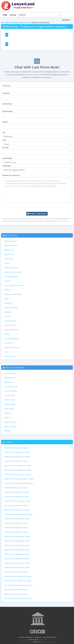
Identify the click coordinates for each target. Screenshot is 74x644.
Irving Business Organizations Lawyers (16, 523)
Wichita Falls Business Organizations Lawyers (18, 598)
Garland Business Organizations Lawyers (17, 510)
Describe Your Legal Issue (11, 175)
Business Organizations (11, 277)
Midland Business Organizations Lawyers (17, 554)
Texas (7, 23)
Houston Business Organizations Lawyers (17, 519)
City (4, 132)
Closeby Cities (9, 442)
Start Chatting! (37, 214)
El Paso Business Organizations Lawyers (16, 497)
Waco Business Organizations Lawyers (16, 594)
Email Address (7, 104)
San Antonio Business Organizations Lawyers (18, 585)
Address (5, 122)
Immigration (8, 312)
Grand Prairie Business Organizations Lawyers (18, 514)
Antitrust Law (8, 259)
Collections (8, 281)
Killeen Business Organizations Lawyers (16, 528)
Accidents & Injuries (10, 373)
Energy (6, 299)
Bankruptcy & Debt (10, 378)
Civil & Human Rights (11, 391)
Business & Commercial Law (13, 272)
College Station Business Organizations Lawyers (19, 479)
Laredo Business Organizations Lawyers (16, 532)
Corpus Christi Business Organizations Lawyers (19, 483)
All (2, 23)
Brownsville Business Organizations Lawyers (18, 470)
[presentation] (37, 207)
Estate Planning (9, 409)
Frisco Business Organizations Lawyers (16, 505)
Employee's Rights (10, 404)
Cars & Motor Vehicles (11, 387)
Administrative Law (10, 241)
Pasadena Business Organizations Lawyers (17, 563)
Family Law (8, 413)
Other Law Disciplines (15, 367)
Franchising (8, 303)
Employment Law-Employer (13, 294)
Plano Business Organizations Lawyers (16, 572)
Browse (13, 15)
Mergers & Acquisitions (11, 330)
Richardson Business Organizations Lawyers (18, 576)
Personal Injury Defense (12, 339)
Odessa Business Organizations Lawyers (17, 559)
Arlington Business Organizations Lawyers (17, 457)
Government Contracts (11, 308)
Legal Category (8, 158)
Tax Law (7, 352)
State (4, 140)
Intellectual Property (10, 325)
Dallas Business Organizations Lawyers (16, 488)
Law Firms (67, 20)
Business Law (25, 23)
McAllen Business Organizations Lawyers (17, 545)
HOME (5, 15)
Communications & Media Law (14, 285)
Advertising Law (9, 250)
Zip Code (5, 148)
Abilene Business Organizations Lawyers (17, 448)
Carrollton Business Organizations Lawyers (17, 474)
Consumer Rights (9, 395)
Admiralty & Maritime (11, 246)
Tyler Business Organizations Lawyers (16, 590)
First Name (6, 86)
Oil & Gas (7, 334)
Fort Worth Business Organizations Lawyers (18, 501)
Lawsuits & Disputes (10, 426)
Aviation (7, 263)
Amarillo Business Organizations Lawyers (17, 452)
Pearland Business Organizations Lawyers (17, 567)
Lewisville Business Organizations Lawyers (17, 536)
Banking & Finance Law (11, 268)
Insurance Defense (10, 321)
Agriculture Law (9, 254)
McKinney (15, 23)
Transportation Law (10, 356)
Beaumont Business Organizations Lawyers (18, 466)
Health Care (8, 418)
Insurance (7, 316)
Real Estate (8, 431)
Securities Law (9, 343)
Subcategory (7, 166)
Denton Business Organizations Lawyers (17, 492)
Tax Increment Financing (12, 347)
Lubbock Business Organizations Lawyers (17, 541)
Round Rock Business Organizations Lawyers (18, 581)
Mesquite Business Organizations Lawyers (17, 550)
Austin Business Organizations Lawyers (16, 461)
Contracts (7, 290)
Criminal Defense (9, 400)
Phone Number (8, 111)
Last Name (6, 93)
